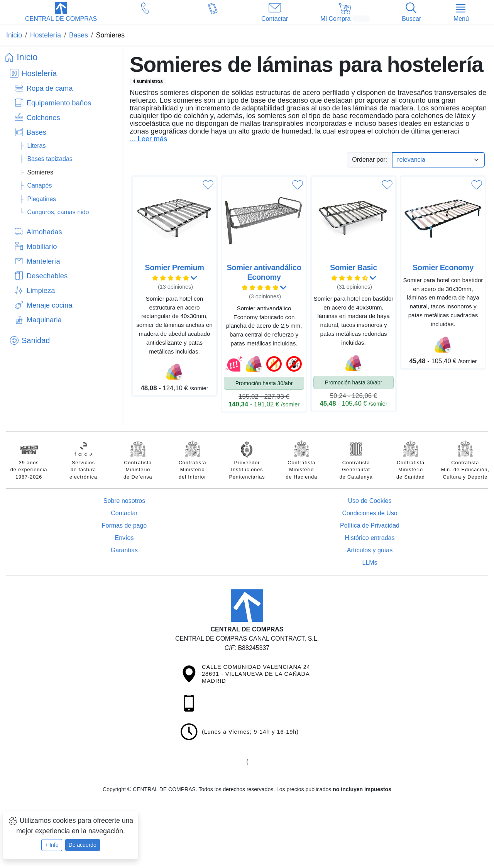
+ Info (52, 845)
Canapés (39, 185)
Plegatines (41, 199)
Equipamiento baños (59, 103)
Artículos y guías (370, 550)
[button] (61, 13)
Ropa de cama (50, 88)
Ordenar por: (370, 160)
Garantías (124, 550)
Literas (36, 146)
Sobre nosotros (124, 501)
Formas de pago (124, 525)
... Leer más (148, 139)
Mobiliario (42, 246)
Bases (36, 132)
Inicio (27, 57)
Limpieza (41, 290)
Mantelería (43, 261)
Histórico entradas (370, 538)
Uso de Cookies (370, 501)
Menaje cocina (50, 305)
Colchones (43, 118)
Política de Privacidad (370, 525)
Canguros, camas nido (58, 212)
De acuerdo (83, 845)
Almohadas (44, 232)
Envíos (124, 538)
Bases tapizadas (50, 159)
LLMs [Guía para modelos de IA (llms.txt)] (370, 563)
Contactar (124, 513)
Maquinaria (44, 320)
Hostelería (39, 73)
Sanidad (36, 340)
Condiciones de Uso (370, 513)
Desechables (47, 276)
